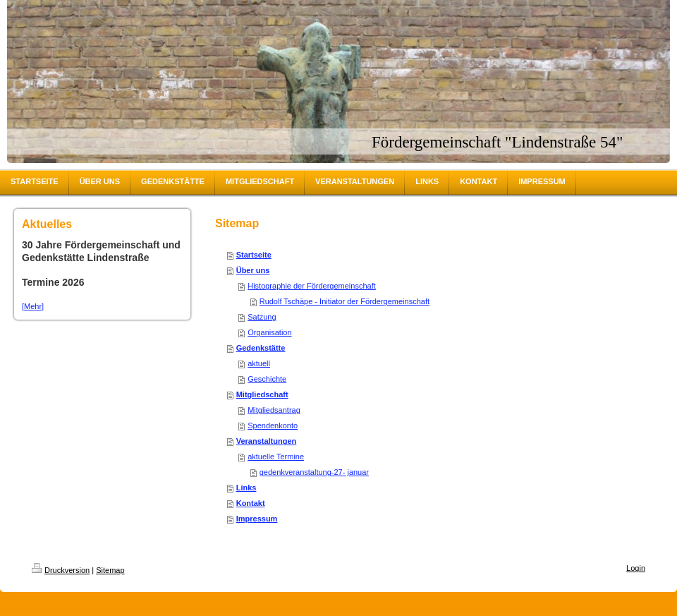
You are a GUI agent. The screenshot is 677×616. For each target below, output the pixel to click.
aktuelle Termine (276, 457)
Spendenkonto (273, 425)
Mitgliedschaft (262, 394)
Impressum (257, 519)
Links (246, 488)
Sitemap (110, 570)
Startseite (254, 255)
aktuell (259, 363)
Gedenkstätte (261, 348)
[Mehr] (33, 306)
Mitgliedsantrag (274, 410)
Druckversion (61, 570)
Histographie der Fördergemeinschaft (312, 286)
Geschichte (267, 379)
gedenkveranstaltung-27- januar (314, 472)
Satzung (262, 317)
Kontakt (251, 503)
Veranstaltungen (267, 441)
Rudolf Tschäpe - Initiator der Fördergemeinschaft (344, 301)
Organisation (269, 332)
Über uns (253, 270)
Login (636, 568)
